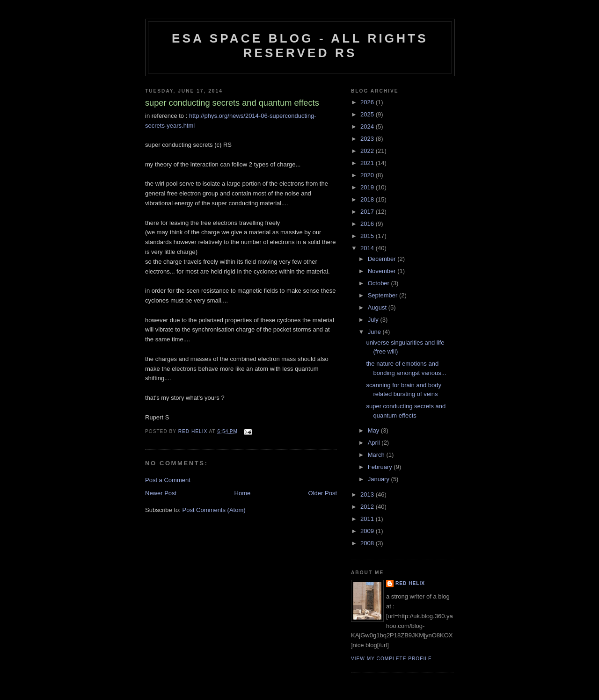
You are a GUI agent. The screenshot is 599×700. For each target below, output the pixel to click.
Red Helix (410, 583)
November (383, 271)
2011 (368, 519)
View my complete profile (391, 659)
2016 (368, 224)
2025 (368, 114)
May (374, 430)
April (375, 443)
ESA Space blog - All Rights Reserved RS (300, 46)
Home (243, 493)
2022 (368, 151)
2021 (368, 163)
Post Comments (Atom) (214, 510)
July (374, 320)
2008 (368, 543)
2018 (368, 199)
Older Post (323, 493)
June (375, 332)
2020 (368, 175)
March (377, 455)
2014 (368, 248)
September (384, 295)
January (380, 479)
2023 (368, 139)
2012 (368, 507)
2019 (368, 187)
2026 (368, 102)
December (383, 259)
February (381, 467)
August (378, 307)
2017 (368, 212)
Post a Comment (168, 480)
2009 (368, 531)
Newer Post (161, 493)
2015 (368, 236)
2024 (368, 126)
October (380, 283)
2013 (368, 494)
